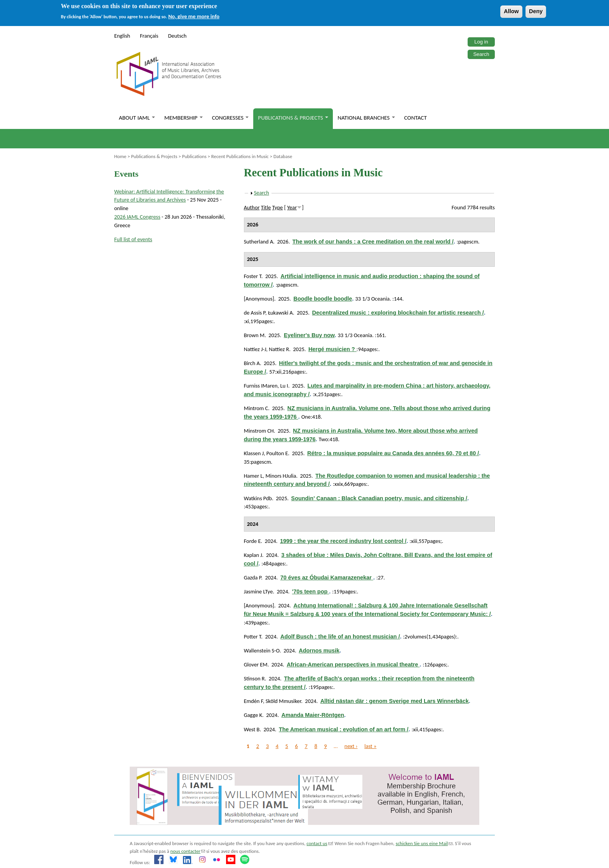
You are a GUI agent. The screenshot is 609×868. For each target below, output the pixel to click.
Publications (194, 156)
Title (266, 207)
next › (351, 746)
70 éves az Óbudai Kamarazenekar (327, 578)
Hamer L (253, 476)
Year (292, 207)
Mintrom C (256, 408)
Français (149, 36)
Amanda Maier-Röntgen (313, 715)
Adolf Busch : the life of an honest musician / (340, 637)
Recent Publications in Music (240, 156)
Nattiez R (279, 349)
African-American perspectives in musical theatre (353, 664)
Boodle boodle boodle (323, 299)
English (122, 36)
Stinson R (254, 678)
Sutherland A (259, 242)
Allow (511, 11)
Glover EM (256, 664)
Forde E (252, 541)
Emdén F (253, 701)
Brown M (254, 335)
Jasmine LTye (258, 591)
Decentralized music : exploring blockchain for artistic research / (398, 313)
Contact (416, 118)
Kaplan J (253, 555)
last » (370, 746)
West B (252, 729)
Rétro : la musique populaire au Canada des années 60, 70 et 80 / (393, 453)
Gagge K (253, 715)
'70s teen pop (311, 591)
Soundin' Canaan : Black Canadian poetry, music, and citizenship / (379, 498)
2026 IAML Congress (137, 217)
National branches (366, 118)
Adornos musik (319, 651)
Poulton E (277, 453)
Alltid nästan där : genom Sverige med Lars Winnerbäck (395, 701)
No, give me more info (194, 16)
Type (278, 207)
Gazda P (253, 578)
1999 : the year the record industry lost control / (343, 541)
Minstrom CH (259, 431)
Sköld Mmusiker (283, 701)
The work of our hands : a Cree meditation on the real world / (373, 242)
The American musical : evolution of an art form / (344, 729)
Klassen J (254, 453)
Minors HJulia (281, 476)
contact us (319, 843)
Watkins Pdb (258, 498)
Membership (184, 118)
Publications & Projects (293, 118)
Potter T (253, 637)
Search (481, 54)
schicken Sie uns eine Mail (424, 843)
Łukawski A (280, 313)
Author (252, 207)
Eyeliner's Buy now (309, 335)
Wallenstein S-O (262, 651)
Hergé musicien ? (332, 349)
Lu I (284, 386)
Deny (536, 11)
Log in (481, 42)
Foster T (253, 276)
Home (120, 156)
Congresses (231, 118)
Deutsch (177, 36)
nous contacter (188, 851)
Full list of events (133, 239)
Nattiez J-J (255, 349)
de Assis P (255, 313)
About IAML (137, 118)
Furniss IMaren (261, 386)
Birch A (252, 363)
